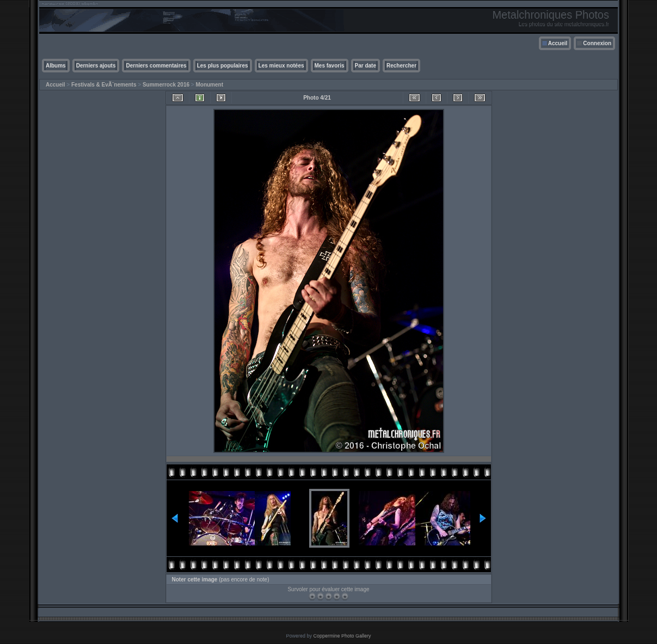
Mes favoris (330, 66)
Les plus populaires (223, 66)
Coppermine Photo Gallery (342, 636)
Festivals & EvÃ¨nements (104, 85)
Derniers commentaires (156, 66)
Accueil (558, 43)
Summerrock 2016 (166, 85)
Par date (366, 66)
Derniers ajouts (96, 66)
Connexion (597, 43)
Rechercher (401, 66)
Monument (209, 85)
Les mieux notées (281, 66)
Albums (56, 66)
